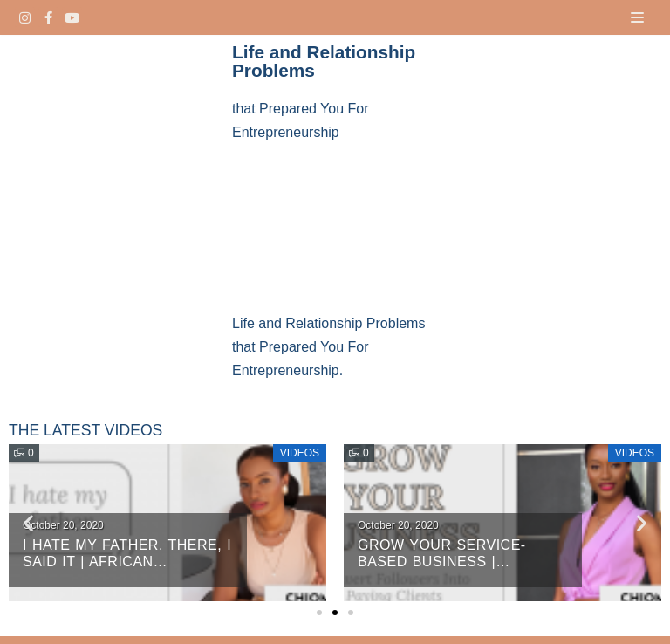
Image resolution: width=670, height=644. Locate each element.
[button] (319, 613)
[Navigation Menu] (637, 17)
